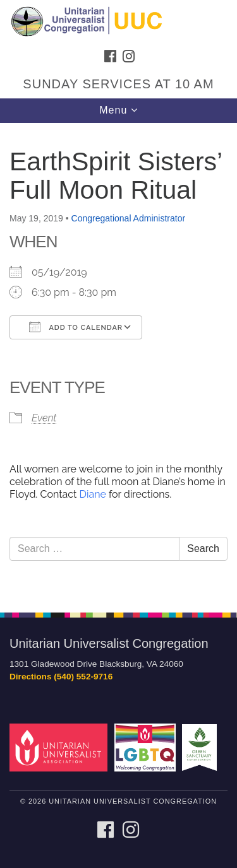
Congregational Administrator (129, 218)
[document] (118, 361)
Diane (91, 494)
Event (44, 418)
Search (203, 548)
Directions (30, 677)
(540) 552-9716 (83, 677)
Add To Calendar (76, 327)
